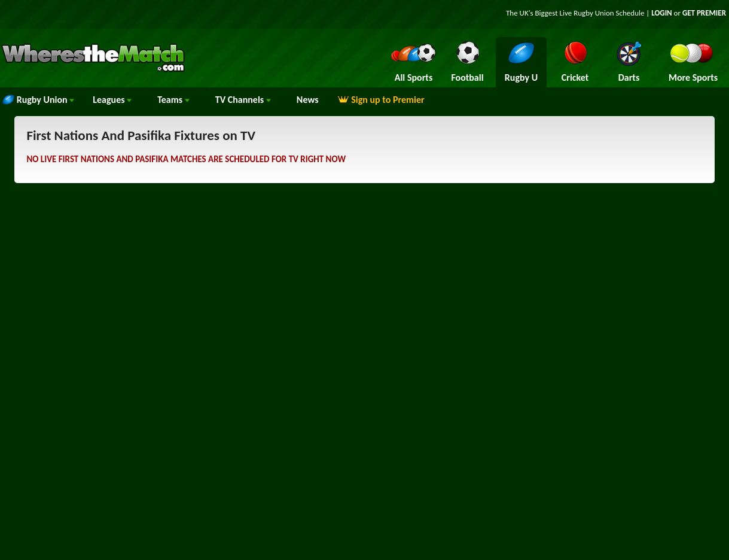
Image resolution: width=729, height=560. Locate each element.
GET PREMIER (704, 13)
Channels (243, 100)
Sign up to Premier (381, 100)
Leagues (112, 100)
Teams (173, 100)
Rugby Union (38, 100)
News (308, 100)
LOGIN (661, 13)
